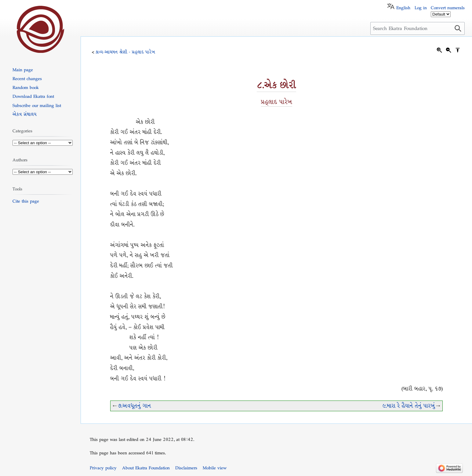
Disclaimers (186, 468)
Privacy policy (103, 468)
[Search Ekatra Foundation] (418, 28)
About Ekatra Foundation (146, 468)
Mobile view (215, 468)
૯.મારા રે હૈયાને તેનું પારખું (409, 406)
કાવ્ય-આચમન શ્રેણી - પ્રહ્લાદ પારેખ (125, 52)
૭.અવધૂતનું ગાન (134, 406)
